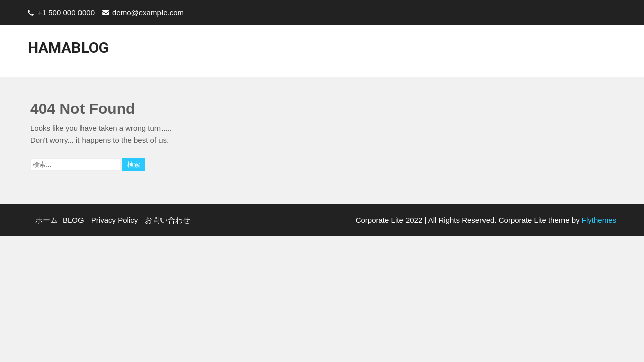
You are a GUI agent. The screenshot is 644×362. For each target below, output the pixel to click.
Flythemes (598, 220)
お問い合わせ (547, 54)
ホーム (405, 54)
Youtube (597, 54)
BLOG (438, 54)
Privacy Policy (486, 54)
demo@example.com (148, 12)
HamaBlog (68, 48)
